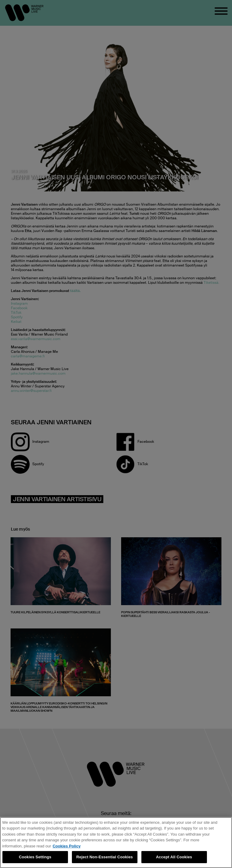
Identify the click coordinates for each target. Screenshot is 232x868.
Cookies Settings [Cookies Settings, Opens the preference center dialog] (35, 857)
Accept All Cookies (174, 857)
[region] (116, 843)
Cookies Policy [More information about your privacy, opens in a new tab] (66, 846)
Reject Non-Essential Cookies (105, 857)
